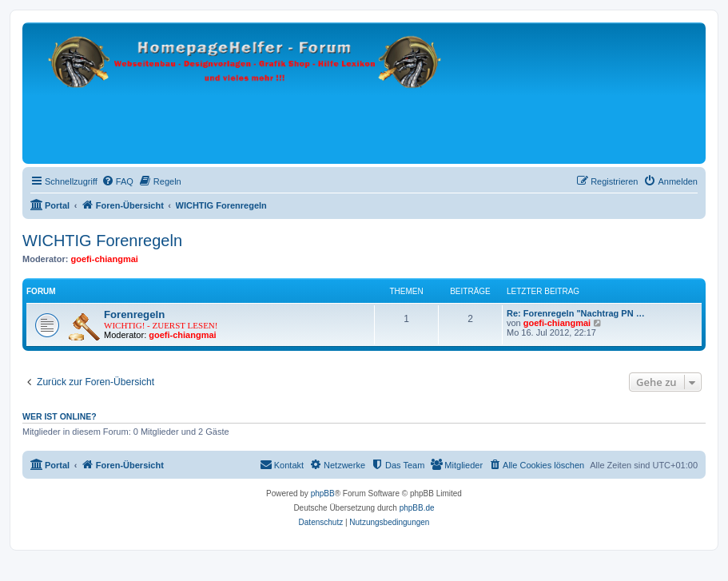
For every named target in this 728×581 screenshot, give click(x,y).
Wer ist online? (60, 416)
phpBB (323, 493)
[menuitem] (117, 181)
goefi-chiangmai (105, 259)
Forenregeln (134, 314)
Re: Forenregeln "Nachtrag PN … (576, 313)
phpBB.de (417, 508)
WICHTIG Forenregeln (102, 241)
